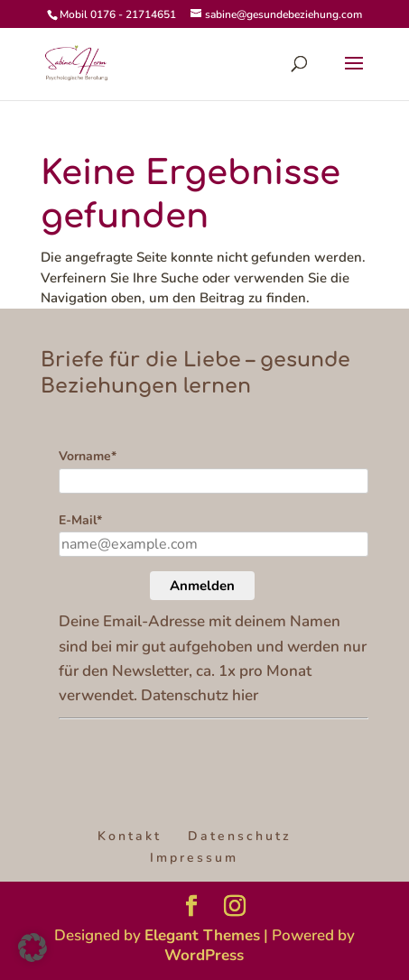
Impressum (194, 858)
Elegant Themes (202, 935)
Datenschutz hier (200, 695)
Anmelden (202, 586)
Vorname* (88, 456)
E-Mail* (80, 520)
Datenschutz (240, 836)
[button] (33, 948)
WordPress (204, 955)
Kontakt (130, 836)
